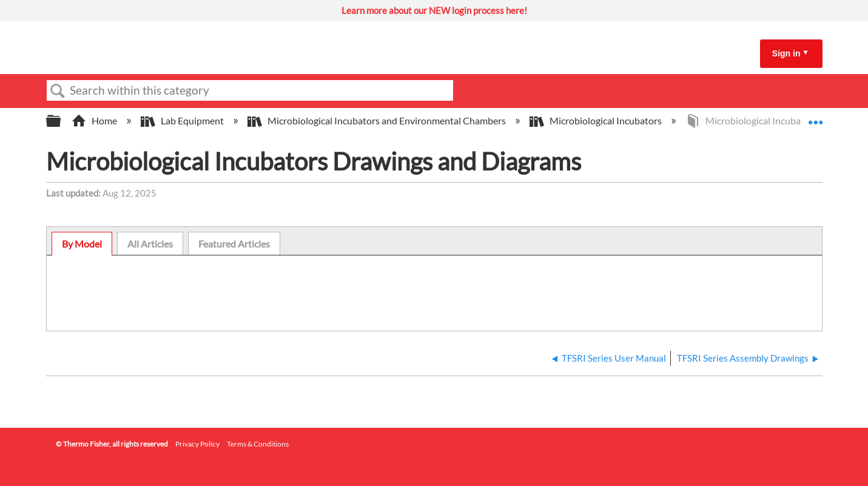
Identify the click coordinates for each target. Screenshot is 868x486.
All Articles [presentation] (150, 244)
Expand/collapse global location (815, 117)
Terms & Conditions (258, 444)
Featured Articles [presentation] (234, 244)
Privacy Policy (197, 444)
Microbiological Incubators (597, 120)
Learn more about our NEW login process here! (434, 10)
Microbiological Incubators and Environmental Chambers (378, 120)
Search (58, 91)
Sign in (786, 53)
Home (95, 120)
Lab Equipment (183, 120)
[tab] (82, 244)
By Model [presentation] (82, 244)
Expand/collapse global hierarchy (61, 121)
